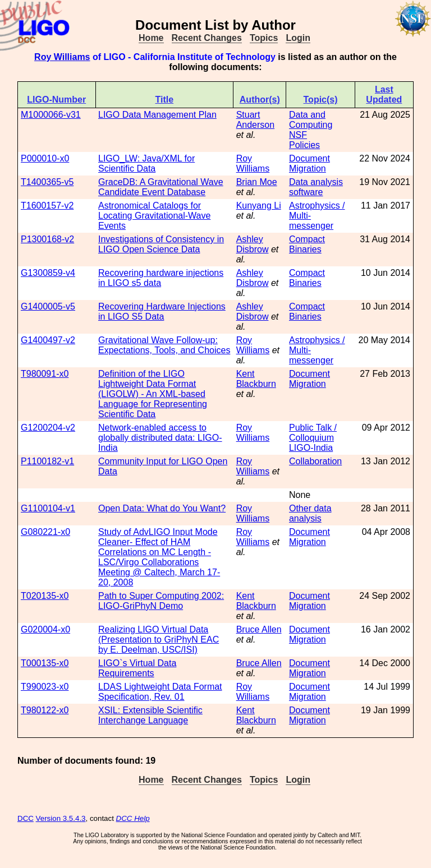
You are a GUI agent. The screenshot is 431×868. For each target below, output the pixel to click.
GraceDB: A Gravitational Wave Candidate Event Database (161, 187)
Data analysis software (316, 187)
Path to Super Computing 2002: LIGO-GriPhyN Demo (161, 601)
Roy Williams (62, 57)
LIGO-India (311, 448)
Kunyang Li (259, 206)
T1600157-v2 (47, 206)
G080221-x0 (45, 532)
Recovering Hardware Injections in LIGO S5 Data (162, 311)
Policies (304, 145)
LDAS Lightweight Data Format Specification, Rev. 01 (160, 692)
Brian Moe (257, 182)
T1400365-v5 (47, 182)
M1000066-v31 (51, 115)
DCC (26, 818)
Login (298, 38)
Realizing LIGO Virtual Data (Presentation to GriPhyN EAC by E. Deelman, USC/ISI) (159, 640)
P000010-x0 (45, 158)
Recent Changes (207, 38)
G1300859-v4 (48, 273)
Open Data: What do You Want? (162, 508)
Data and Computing (311, 120)
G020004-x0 (45, 629)
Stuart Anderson (256, 120)
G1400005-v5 (48, 306)
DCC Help (133, 818)
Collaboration (315, 461)
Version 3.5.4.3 (61, 818)
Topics (264, 38)
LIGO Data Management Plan (157, 115)
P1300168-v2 (47, 239)
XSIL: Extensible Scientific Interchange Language (150, 715)
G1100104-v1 (48, 508)
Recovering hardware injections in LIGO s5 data (161, 278)
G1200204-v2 (48, 428)
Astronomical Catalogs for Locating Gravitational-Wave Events (154, 216)
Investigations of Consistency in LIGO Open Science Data (161, 244)
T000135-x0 (45, 663)
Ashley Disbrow (253, 244)
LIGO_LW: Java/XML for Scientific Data (146, 163)
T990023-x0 (45, 687)
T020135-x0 (45, 596)
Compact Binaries (307, 244)
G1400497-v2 (48, 340)
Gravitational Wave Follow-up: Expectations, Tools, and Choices (164, 345)
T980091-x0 (45, 374)
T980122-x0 (45, 710)
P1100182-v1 (47, 461)
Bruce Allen (259, 629)
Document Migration (310, 163)
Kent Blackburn (256, 379)
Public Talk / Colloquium (313, 433)
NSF (298, 135)
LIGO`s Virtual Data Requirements (137, 668)
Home (151, 38)
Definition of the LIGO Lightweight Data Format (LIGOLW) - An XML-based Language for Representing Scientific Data (153, 394)
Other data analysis (310, 513)
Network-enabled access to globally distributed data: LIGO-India (160, 438)
